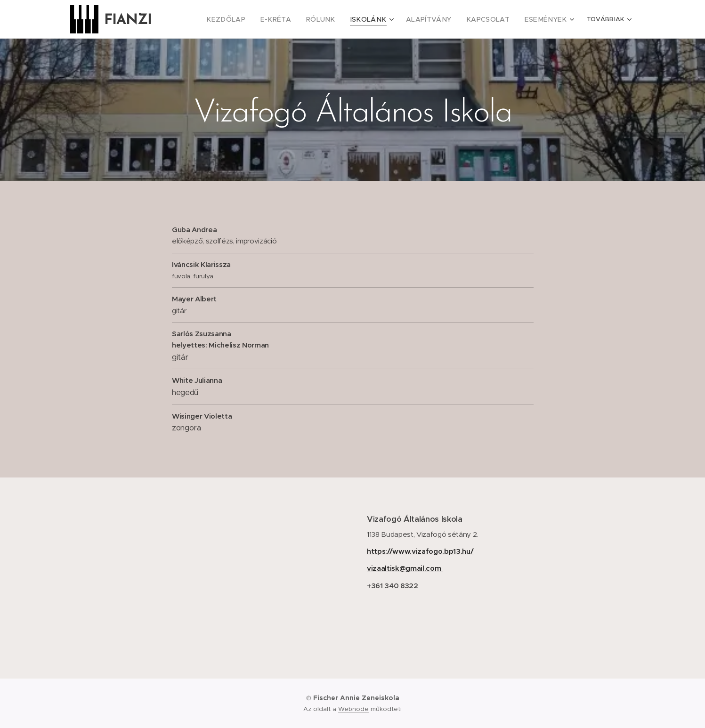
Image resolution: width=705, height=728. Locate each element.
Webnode (353, 709)
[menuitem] (211, 19)
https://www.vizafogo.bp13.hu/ (420, 551)
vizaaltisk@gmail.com (405, 568)
